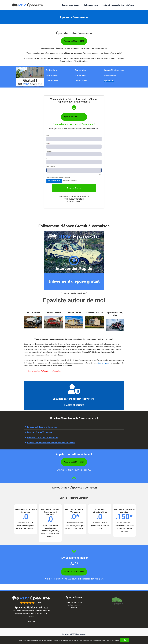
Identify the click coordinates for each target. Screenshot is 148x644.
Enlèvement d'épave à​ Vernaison (42, 427)
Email (48, 159)
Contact (74, 608)
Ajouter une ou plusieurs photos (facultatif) (58, 178)
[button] (80, 5)
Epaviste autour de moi (72, 5)
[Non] (145, 640)
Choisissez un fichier (54, 181)
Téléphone (50, 151)
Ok (125, 640)
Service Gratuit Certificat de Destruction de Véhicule (51, 443)
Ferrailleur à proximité (74, 605)
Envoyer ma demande (74, 188)
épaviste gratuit (104, 363)
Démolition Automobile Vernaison (43, 438)
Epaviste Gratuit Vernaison (39, 432)
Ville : (48, 136)
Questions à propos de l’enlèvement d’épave (118, 5)
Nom (48, 143)
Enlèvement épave (91, 5)
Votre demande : (51, 167)
